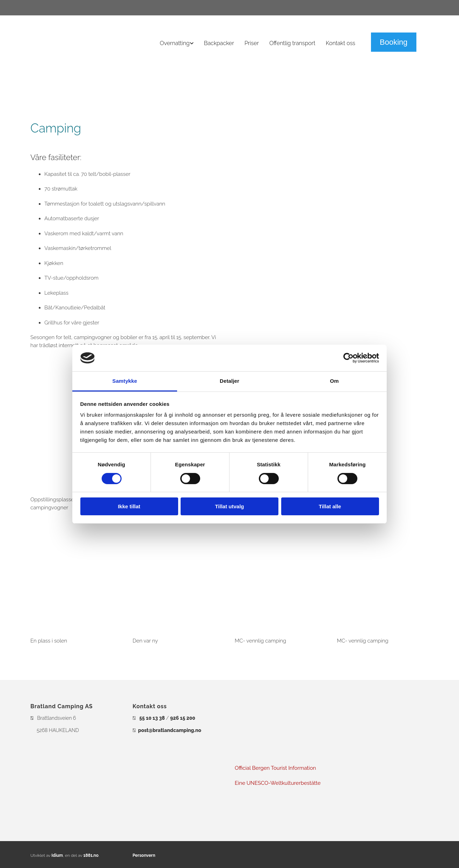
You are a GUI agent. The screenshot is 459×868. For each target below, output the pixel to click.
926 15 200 (183, 718)
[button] (394, 42)
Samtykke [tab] (125, 381)
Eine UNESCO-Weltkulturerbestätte (278, 783)
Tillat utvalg (229, 506)
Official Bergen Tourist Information (276, 768)
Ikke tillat (129, 506)
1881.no (91, 855)
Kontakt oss (341, 43)
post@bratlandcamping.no (170, 730)
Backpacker (219, 43)
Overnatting (175, 43)
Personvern (144, 855)
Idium (57, 855)
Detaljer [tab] (229, 381)
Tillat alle (330, 506)
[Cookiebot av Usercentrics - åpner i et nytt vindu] (348, 358)
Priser (252, 43)
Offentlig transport (292, 43)
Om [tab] (334, 381)
